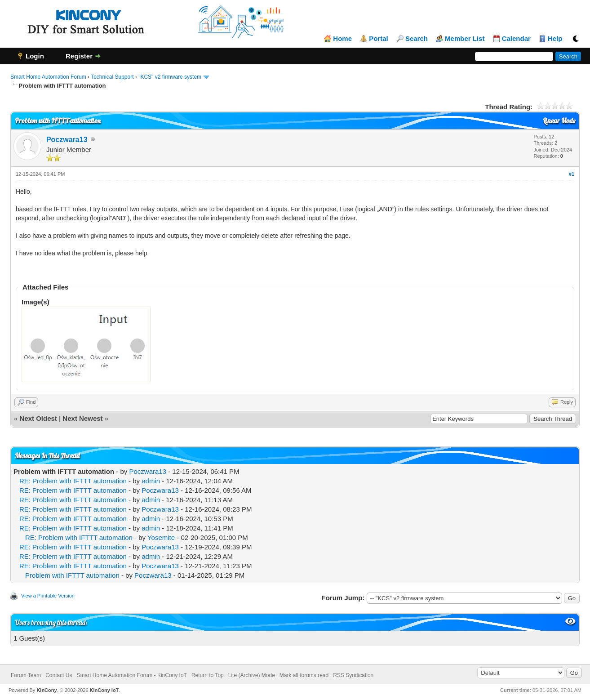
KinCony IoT (104, 690)
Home (342, 39)
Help (555, 39)
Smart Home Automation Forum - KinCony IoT (132, 675)
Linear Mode (559, 121)
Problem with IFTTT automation (72, 575)
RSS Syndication (353, 675)
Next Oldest (38, 418)
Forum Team (26, 675)
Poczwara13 (67, 140)
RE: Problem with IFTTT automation (73, 481)
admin (151, 481)
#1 (572, 174)
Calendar (516, 39)
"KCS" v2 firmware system (170, 77)
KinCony (47, 690)
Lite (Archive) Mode (252, 675)
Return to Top (208, 675)
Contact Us (59, 675)
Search (417, 39)
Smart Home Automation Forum (48, 77)
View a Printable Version (48, 596)
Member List (465, 39)
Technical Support (112, 77)
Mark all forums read (304, 675)
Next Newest (82, 418)
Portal (379, 39)
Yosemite (161, 537)
